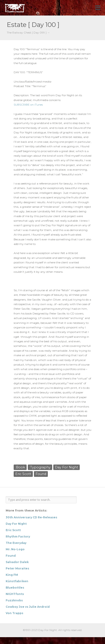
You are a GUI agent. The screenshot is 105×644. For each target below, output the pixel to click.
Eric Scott (23, 474)
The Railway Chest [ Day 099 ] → (28, 33)
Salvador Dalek (17, 562)
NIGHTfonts (15, 594)
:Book (20, 467)
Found (41, 474)
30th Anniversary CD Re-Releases (31, 517)
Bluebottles (15, 588)
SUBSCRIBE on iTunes (28, 105)
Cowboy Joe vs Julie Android (28, 607)
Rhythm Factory (18, 536)
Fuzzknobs (14, 600)
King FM (12, 575)
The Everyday (16, 543)
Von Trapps (14, 613)
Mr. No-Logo (15, 549)
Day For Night (67, 467)
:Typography (40, 467)
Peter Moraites (17, 568)
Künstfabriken (17, 581)
